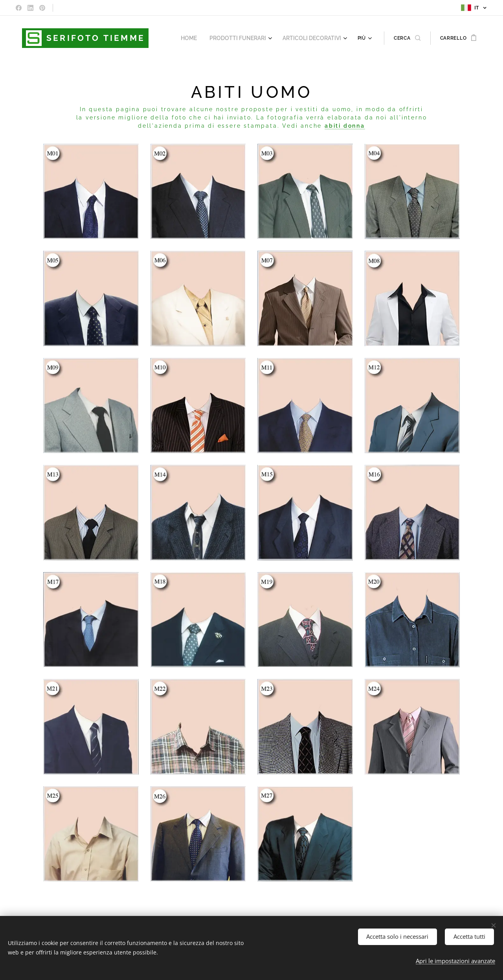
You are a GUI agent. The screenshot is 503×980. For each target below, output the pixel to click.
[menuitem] (200, 38)
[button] (407, 38)
